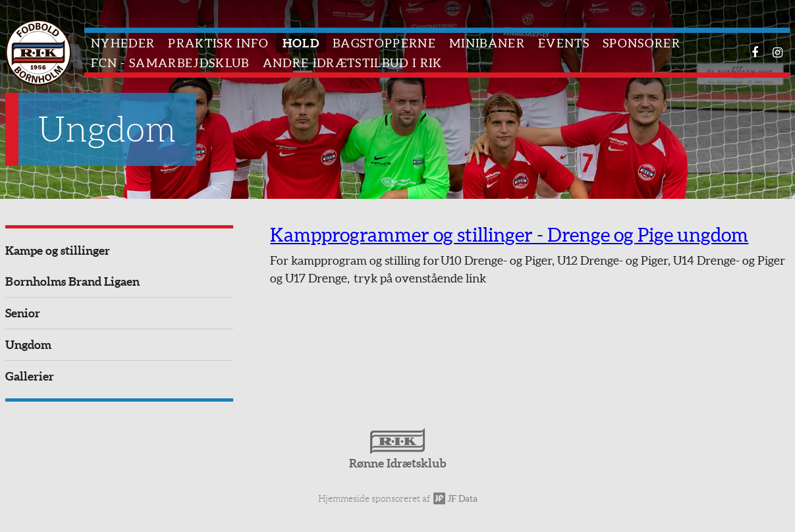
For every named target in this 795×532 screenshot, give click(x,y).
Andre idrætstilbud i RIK (353, 63)
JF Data (455, 498)
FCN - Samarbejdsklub (170, 63)
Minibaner (487, 43)
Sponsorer (642, 43)
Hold (301, 43)
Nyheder (123, 43)
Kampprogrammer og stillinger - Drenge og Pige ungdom (509, 235)
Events (564, 43)
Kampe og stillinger (58, 251)
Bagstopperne (384, 43)
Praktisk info (218, 43)
